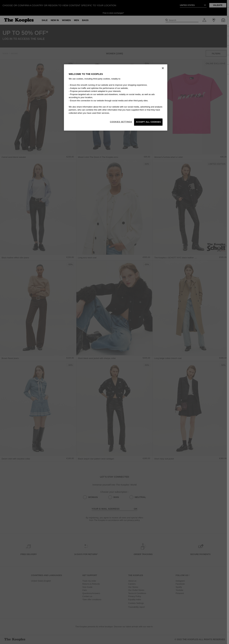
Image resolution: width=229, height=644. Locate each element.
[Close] (163, 68)
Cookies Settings (121, 122)
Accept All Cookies (148, 122)
